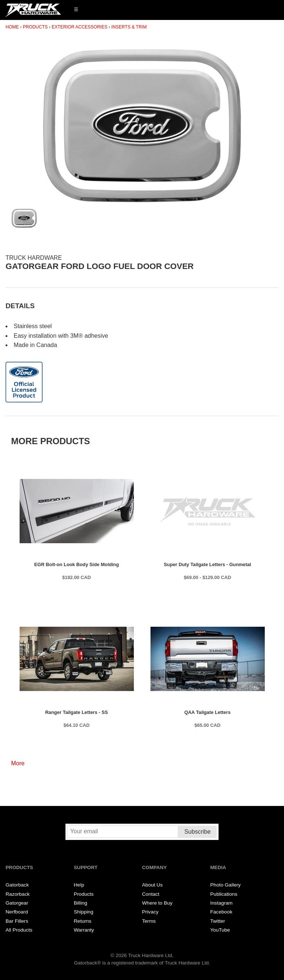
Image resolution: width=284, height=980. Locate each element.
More (18, 763)
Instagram (222, 903)
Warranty (84, 930)
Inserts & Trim (129, 27)
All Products (19, 930)
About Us (152, 885)
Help (79, 885)
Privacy (150, 912)
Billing (81, 903)
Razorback (18, 894)
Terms (149, 921)
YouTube (220, 930)
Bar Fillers (17, 921)
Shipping (84, 912)
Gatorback (17, 885)
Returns (83, 921)
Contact (151, 894)
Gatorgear (17, 903)
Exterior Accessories (80, 27)
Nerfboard (17, 912)
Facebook (222, 912)
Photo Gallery (226, 885)
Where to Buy (157, 903)
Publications (224, 894)
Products (35, 27)
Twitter (218, 921)
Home (12, 27)
